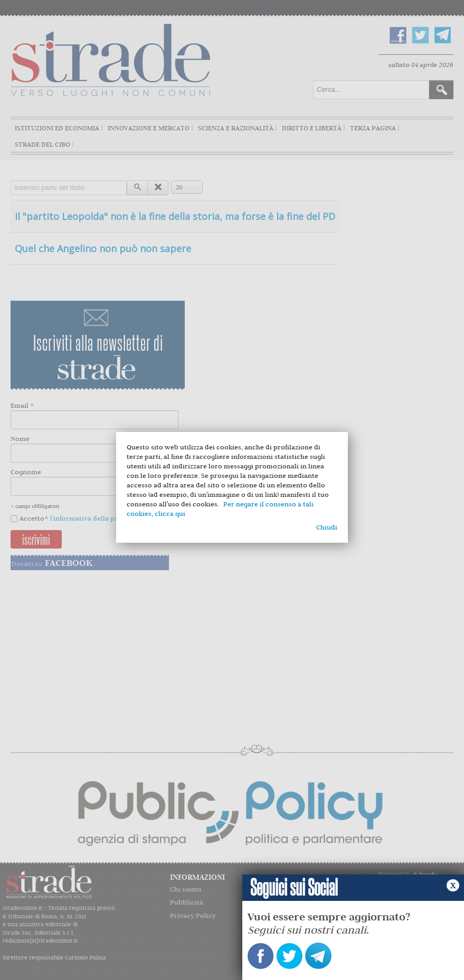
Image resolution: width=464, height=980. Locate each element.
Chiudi (327, 527)
